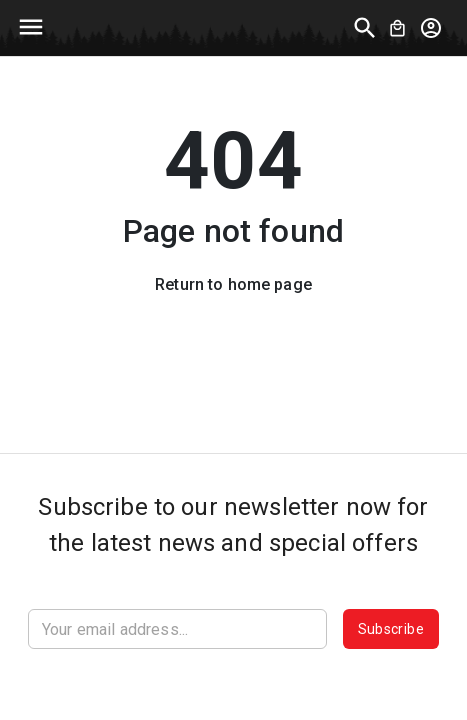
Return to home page (233, 284)
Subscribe (391, 629)
